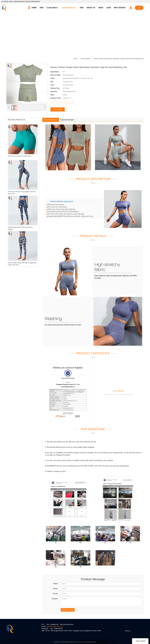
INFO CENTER (119, 8)
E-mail (55, 594)
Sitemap (128, 631)
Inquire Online (58, 109)
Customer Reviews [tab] (67, 120)
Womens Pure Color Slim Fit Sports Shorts (20, 156)
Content (54, 599)
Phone (55, 589)
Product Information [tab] (51, 120)
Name (55, 584)
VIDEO (101, 8)
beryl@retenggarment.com (55, 627)
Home (75, 59)
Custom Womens (68, 8)
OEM (41, 8)
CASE (109, 8)
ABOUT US (91, 8)
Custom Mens (52, 8)
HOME (34, 8)
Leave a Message (68, 610)
